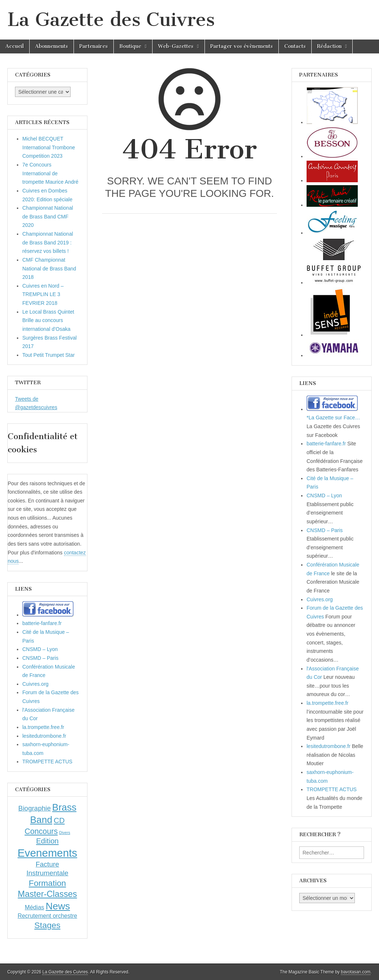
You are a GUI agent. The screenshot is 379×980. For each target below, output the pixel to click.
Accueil (15, 46)
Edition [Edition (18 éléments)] (48, 841)
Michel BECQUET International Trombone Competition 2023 (49, 147)
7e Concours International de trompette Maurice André (50, 173)
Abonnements (52, 46)
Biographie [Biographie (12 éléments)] (35, 808)
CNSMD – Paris (40, 658)
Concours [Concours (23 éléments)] (41, 831)
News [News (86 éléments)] (58, 906)
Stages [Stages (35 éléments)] (47, 925)
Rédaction (329, 46)
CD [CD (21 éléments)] (59, 820)
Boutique (130, 46)
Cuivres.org (35, 684)
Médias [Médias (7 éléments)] (35, 907)
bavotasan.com (356, 972)
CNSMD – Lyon (40, 649)
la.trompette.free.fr (43, 727)
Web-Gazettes (176, 46)
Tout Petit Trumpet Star (48, 355)
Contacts (295, 46)
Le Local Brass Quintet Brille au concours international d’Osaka (48, 320)
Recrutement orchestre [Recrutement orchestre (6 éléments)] (47, 916)
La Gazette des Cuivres (111, 20)
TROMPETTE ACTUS (47, 762)
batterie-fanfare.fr (42, 623)
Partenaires (94, 46)
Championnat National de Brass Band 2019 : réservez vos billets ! (48, 242)
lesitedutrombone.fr (44, 736)
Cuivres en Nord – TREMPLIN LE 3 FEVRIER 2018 (43, 294)
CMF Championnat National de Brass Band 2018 (49, 268)
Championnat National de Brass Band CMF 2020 (48, 216)
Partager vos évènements (242, 46)
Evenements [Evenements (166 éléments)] (47, 853)
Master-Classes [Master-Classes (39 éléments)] (48, 894)
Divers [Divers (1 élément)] (65, 833)
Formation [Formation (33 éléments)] (48, 883)
